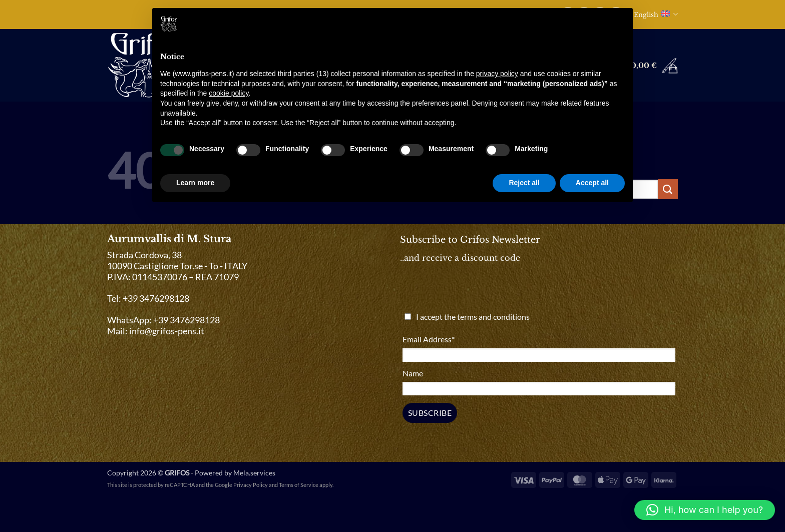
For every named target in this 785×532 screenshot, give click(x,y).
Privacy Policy (251, 485)
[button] (643, 66)
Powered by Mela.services (235, 473)
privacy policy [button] (497, 74)
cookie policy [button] (229, 93)
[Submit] (668, 189)
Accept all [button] (592, 183)
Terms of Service (299, 485)
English (656, 14)
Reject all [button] (524, 183)
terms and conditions (493, 317)
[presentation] (479, 291)
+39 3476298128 (186, 320)
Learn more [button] (195, 183)
